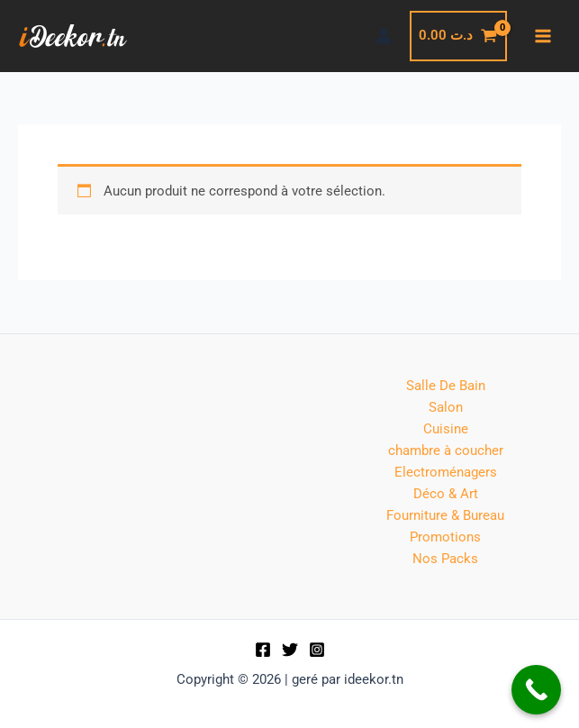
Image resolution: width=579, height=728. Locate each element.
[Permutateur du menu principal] (543, 36)
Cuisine (446, 429)
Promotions (445, 537)
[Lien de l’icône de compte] (384, 36)
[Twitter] (290, 650)
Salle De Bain (446, 386)
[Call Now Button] (536, 690)
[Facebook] (263, 650)
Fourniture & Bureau (445, 515)
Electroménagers (446, 472)
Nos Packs (445, 559)
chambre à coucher (446, 450)
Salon (446, 407)
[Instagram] (317, 650)
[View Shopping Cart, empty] (458, 36)
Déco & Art (446, 494)
